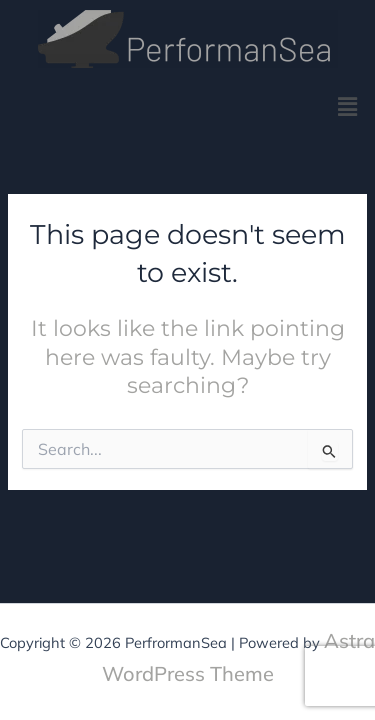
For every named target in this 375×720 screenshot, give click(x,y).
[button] (348, 106)
